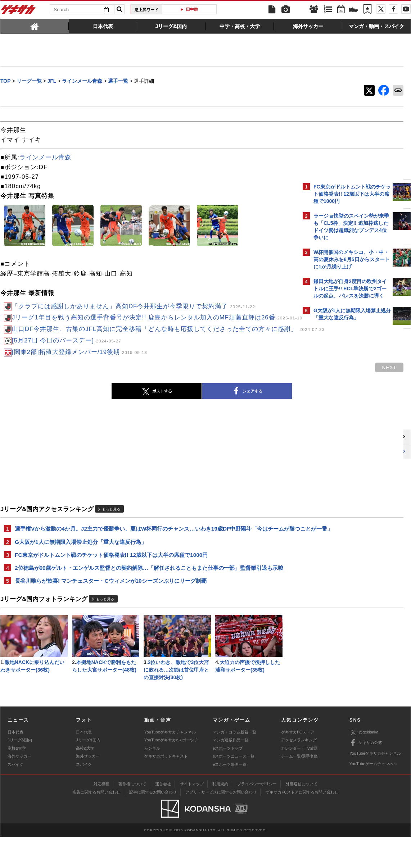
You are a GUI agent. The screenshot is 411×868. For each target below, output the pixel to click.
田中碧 (192, 9)
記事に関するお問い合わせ (153, 823)
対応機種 (101, 815)
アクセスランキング (299, 771)
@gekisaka (364, 763)
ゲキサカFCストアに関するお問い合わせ (302, 823)
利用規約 (220, 815)
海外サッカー (19, 787)
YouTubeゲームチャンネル (373, 795)
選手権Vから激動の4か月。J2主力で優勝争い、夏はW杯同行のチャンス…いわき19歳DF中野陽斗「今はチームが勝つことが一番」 (150, 550)
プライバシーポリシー (257, 815)
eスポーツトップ (228, 779)
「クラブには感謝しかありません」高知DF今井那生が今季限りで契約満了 (134, 307)
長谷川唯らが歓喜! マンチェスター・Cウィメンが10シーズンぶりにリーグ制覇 (111, 609)
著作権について (132, 815)
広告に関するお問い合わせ (96, 823)
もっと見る (111, 526)
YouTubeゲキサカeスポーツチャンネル (171, 775)
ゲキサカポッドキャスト (166, 787)
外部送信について (302, 815)
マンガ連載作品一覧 (231, 771)
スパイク (15, 795)
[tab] (35, 26)
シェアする (188, 409)
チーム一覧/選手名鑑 (299, 787)
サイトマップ (192, 815)
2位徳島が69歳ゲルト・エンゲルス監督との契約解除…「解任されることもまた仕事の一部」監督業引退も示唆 (149, 596)
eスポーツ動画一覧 (230, 795)
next (270, 385)
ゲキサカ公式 (366, 774)
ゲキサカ (18, 12)
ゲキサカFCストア (298, 763)
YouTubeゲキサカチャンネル (170, 763)
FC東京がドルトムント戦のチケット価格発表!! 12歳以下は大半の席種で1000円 (111, 582)
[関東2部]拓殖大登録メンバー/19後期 (80, 369)
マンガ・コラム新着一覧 (234, 763)
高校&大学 (17, 779)
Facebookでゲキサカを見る (344, 452)
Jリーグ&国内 (20, 771)
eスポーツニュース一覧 (234, 787)
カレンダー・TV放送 (299, 779)
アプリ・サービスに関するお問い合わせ (221, 823)
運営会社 (163, 815)
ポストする (97, 409)
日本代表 (15, 763)
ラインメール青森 (45, 158)
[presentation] (35, 26)
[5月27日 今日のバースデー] (67, 358)
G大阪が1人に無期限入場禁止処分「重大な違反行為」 (81, 568)
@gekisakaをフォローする (342, 437)
